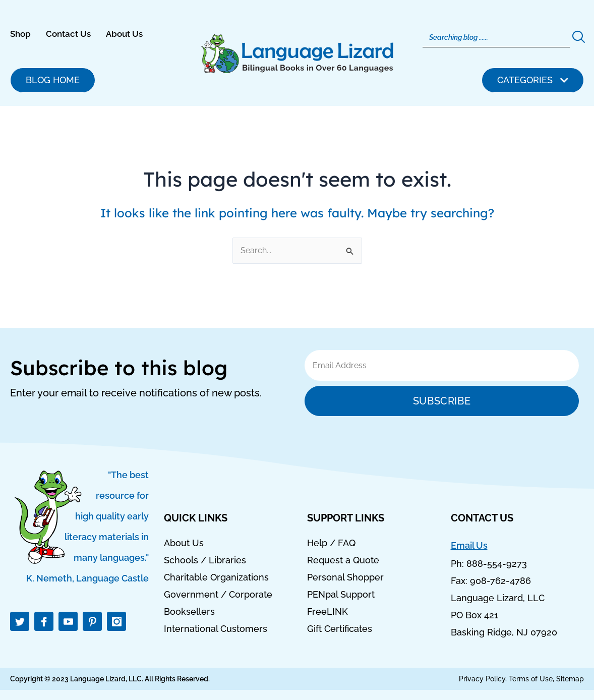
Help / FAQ (331, 543)
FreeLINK (328, 612)
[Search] (496, 37)
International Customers (216, 629)
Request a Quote (343, 560)
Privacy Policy (482, 679)
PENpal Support (341, 595)
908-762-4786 (500, 581)
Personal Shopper (345, 577)
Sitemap (570, 679)
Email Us (469, 545)
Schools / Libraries (205, 560)
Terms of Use (531, 679)
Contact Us (68, 34)
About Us (124, 34)
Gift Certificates (340, 629)
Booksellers (189, 612)
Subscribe (442, 401)
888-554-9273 (497, 564)
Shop (20, 34)
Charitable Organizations (216, 577)
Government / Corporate (218, 595)
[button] (533, 80)
